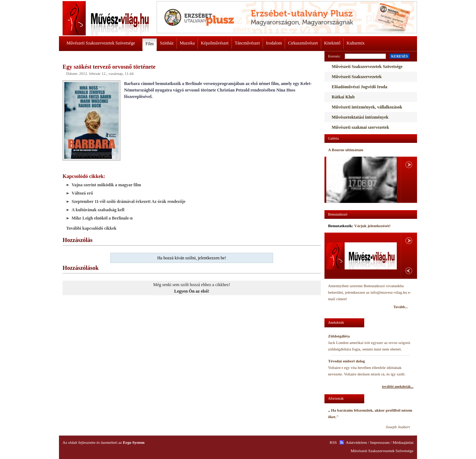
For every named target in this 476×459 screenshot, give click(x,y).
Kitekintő (332, 43)
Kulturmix (356, 43)
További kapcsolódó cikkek (91, 228)
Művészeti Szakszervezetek (357, 77)
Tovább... (401, 307)
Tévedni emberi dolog (347, 361)
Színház (167, 43)
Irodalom (274, 43)
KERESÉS (399, 56)
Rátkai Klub (343, 97)
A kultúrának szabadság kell (98, 210)
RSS (333, 442)
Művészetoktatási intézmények (360, 117)
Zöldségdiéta (339, 336)
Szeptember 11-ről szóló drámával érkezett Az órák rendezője (128, 201)
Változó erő (82, 193)
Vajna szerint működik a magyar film (106, 185)
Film (150, 44)
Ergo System (134, 442)
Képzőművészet (215, 43)
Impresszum (380, 442)
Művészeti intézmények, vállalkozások (367, 107)
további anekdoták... (398, 386)
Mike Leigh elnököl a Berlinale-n (102, 218)
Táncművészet (247, 43)
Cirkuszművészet (303, 43)
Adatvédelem (356, 442)
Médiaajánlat (403, 442)
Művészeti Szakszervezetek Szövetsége (101, 43)
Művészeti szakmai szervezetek (360, 127)
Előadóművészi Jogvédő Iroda (360, 87)
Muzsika (187, 43)
